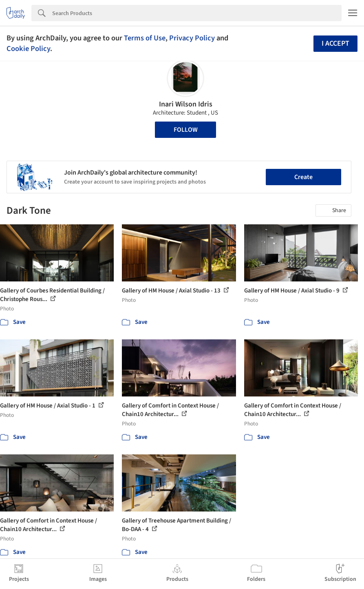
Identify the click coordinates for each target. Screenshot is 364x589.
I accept (335, 43)
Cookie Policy (28, 49)
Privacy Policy (192, 38)
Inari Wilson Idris (186, 104)
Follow (186, 130)
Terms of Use (145, 38)
